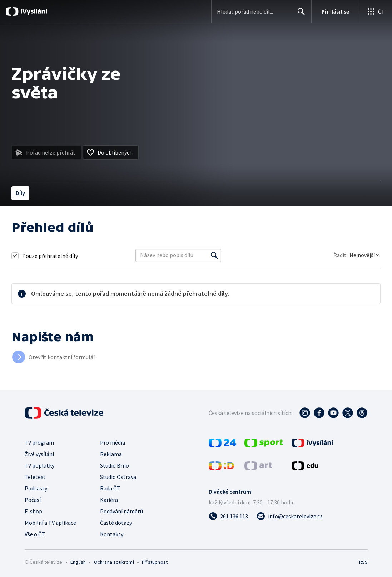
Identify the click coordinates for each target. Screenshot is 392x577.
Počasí (33, 500)
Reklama (111, 454)
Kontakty (112, 534)
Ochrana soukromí (114, 562)
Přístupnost (155, 562)
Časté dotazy (116, 523)
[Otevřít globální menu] (376, 11)
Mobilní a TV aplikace (50, 523)
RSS (363, 562)
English (78, 562)
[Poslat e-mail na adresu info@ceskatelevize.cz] (290, 516)
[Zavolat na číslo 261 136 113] (228, 516)
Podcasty (36, 488)
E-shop (33, 511)
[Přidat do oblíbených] (111, 152)
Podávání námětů (121, 511)
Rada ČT (110, 488)
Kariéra (109, 500)
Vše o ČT (35, 534)
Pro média (113, 442)
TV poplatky (39, 465)
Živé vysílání (39, 454)
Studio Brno (115, 465)
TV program (39, 442)
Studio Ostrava (118, 477)
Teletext (35, 477)
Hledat (299, 14)
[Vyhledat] (214, 255)
